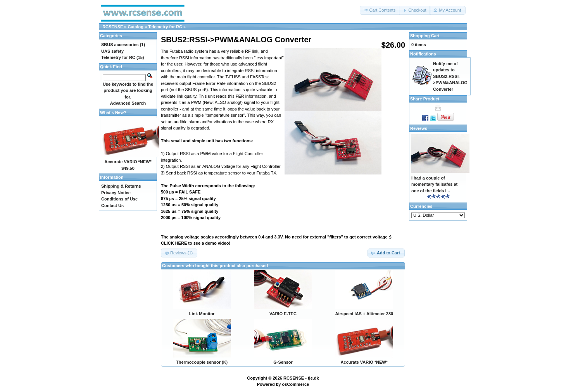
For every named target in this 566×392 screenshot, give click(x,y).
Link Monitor (202, 314)
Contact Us (112, 205)
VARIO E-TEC (283, 314)
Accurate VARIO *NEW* (364, 362)
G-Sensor (283, 362)
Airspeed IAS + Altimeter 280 (364, 314)
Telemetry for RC (165, 27)
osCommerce (296, 384)
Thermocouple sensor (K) (202, 362)
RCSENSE (113, 27)
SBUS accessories (120, 45)
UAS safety (112, 51)
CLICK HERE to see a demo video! (196, 243)
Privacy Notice (116, 193)
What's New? (113, 112)
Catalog (136, 27)
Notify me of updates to (450, 76)
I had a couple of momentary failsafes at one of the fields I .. (434, 184)
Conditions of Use (119, 199)
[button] (380, 10)
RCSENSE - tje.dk (301, 378)
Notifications (423, 54)
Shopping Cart (425, 36)
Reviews (419, 128)
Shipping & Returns (121, 186)
